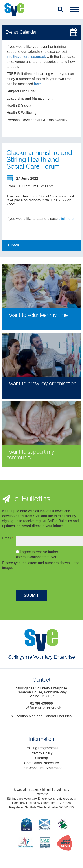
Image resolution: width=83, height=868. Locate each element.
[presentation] (50, 581)
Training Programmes (41, 748)
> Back (13, 245)
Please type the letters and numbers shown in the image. (41, 565)
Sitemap (41, 758)
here (38, 84)
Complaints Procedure (41, 763)
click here (66, 219)
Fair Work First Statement (42, 768)
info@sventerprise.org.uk (26, 57)
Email (8, 538)
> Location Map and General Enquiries (42, 716)
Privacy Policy (42, 753)
